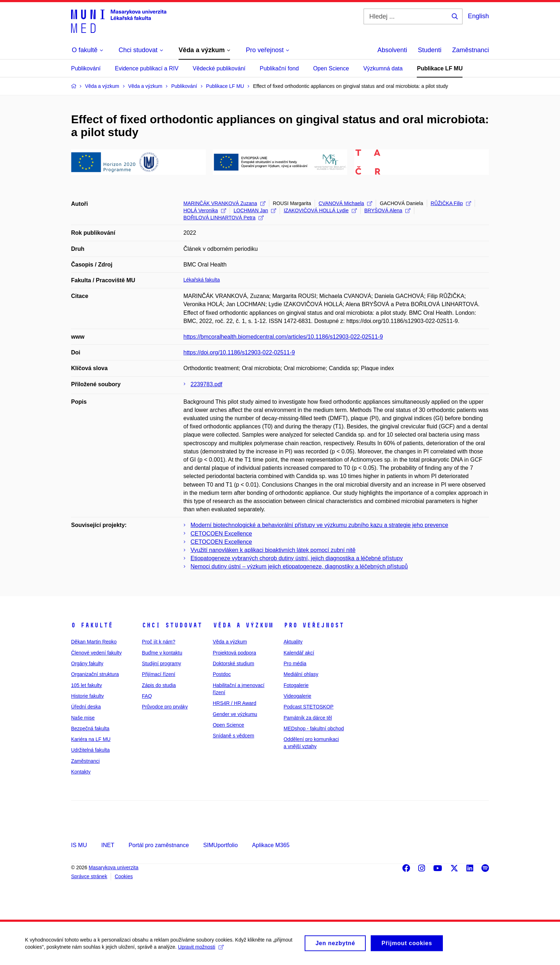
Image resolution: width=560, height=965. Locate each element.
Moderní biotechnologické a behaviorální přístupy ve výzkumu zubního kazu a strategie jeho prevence (319, 525)
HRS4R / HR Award (235, 703)
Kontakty (81, 772)
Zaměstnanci (471, 50)
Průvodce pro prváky (165, 707)
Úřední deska (86, 707)
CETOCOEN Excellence (221, 534)
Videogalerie (297, 696)
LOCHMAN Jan (255, 210)
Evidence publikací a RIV (147, 68)
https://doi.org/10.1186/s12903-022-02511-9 (239, 352)
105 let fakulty (86, 685)
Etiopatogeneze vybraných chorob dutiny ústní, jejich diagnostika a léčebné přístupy (297, 558)
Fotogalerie (296, 685)
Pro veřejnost (314, 625)
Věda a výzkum (243, 625)
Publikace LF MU (440, 68)
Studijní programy (161, 663)
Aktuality (293, 642)
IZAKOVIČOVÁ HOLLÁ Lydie (320, 210)
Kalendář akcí (299, 653)
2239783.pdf (207, 384)
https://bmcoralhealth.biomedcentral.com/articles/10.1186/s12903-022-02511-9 (283, 337)
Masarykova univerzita (113, 867)
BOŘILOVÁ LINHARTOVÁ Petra (224, 218)
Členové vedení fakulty (96, 653)
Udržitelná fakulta (90, 750)
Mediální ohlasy (301, 674)
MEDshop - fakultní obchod (314, 728)
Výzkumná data (383, 68)
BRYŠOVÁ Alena (387, 210)
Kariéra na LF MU (91, 739)
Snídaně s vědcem (234, 736)
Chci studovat (172, 625)
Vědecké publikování (219, 68)
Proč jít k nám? (158, 642)
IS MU (79, 845)
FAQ (147, 696)
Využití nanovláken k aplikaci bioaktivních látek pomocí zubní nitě (273, 550)
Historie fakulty (87, 696)
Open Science (331, 68)
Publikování (86, 68)
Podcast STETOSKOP (309, 707)
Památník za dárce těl (308, 718)
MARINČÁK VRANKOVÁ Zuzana (224, 203)
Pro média (295, 663)
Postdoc (222, 674)
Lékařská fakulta (202, 280)
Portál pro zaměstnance (159, 845)
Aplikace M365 (271, 845)
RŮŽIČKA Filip (451, 203)
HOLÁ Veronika (205, 210)
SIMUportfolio (221, 845)
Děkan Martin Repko (94, 642)
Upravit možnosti (201, 950)
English (478, 16)
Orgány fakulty (87, 663)
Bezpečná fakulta (90, 728)
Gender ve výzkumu (235, 714)
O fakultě (92, 625)
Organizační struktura (95, 674)
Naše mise (83, 718)
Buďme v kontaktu (162, 653)
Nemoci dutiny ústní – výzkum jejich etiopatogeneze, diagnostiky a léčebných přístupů (299, 566)
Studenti (430, 50)
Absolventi (392, 50)
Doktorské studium (234, 663)
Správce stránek (89, 876)
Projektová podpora (234, 653)
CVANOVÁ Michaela (345, 203)
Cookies (124, 876)
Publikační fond (279, 68)
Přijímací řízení (158, 674)
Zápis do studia (159, 685)
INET (107, 845)
